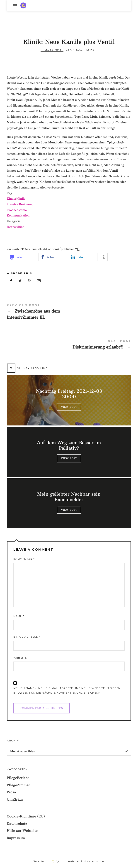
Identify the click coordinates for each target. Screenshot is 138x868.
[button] (22, 257)
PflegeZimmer (52, 50)
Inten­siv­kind (16, 227)
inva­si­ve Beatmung (20, 204)
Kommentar (24, 559)
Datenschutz (17, 823)
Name (19, 616)
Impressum (16, 838)
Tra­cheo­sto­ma (17, 210)
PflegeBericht (18, 778)
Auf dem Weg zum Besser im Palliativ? (69, 445)
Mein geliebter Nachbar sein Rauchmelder (69, 497)
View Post (69, 407)
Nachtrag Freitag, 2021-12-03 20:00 (69, 394)
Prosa (11, 792)
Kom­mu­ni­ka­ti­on (18, 215)
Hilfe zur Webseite (22, 831)
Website (20, 658)
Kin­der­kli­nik (16, 199)
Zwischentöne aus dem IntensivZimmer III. (69, 313)
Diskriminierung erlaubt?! (69, 345)
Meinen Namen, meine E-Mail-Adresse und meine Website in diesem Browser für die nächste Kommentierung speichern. (67, 691)
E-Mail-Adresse (27, 637)
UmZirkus (15, 799)
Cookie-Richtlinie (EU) (26, 816)
